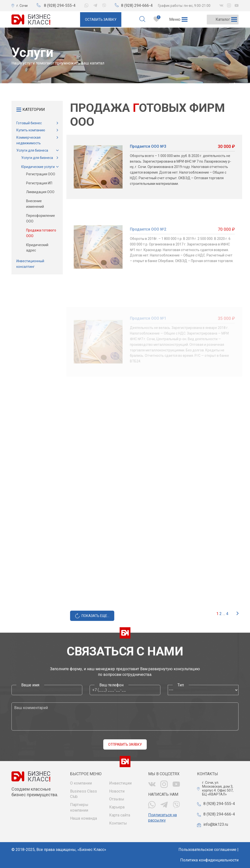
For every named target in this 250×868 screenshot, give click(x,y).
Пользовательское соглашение (207, 850)
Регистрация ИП (39, 183)
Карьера (117, 807)
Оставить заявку (101, 20)
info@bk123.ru (216, 824)
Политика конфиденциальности (209, 860)
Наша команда (83, 818)
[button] (175, 20)
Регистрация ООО (41, 174)
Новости (117, 791)
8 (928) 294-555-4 (60, 5)
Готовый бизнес (29, 123)
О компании (81, 783)
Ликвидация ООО (40, 192)
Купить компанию (31, 130)
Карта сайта (120, 815)
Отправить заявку (125, 744)
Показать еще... (95, 616)
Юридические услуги (38, 167)
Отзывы (117, 799)
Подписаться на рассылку (162, 818)
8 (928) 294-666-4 (137, 5)
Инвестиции (120, 783)
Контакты (118, 823)
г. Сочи (22, 6)
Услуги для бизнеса (32, 150)
